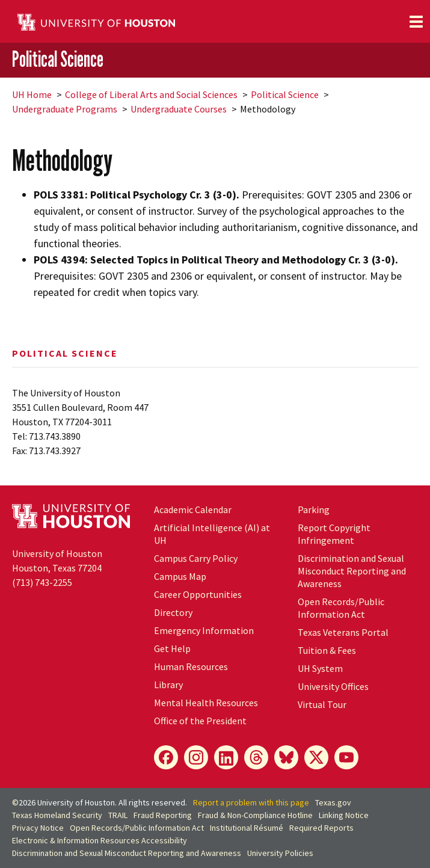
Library (168, 685)
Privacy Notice (38, 828)
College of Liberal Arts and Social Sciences (151, 94)
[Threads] (256, 757)
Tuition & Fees (327, 650)
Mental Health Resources (206, 703)
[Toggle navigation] (416, 22)
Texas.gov (333, 802)
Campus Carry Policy (196, 558)
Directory (173, 612)
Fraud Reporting (163, 815)
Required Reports (321, 828)
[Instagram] (196, 757)
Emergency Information (204, 630)
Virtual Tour (322, 704)
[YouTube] (346, 757)
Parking (314, 509)
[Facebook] (166, 757)
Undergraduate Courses (179, 109)
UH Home (32, 94)
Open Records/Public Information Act (341, 608)
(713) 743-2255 (42, 582)
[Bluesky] (286, 757)
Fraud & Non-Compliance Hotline (255, 815)
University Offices (333, 686)
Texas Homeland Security (57, 815)
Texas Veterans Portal (343, 632)
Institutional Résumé (247, 828)
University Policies (280, 853)
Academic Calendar (193, 509)
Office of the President (200, 721)
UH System (320, 668)
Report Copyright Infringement (334, 534)
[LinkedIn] (226, 757)
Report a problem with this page (251, 802)
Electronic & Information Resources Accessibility (100, 840)
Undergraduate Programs (65, 109)
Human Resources (191, 666)
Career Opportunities (198, 594)
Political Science (58, 60)
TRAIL (118, 815)
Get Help (172, 648)
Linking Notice (344, 815)
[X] (316, 757)
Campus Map (180, 576)
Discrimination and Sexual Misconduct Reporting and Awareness (352, 571)
